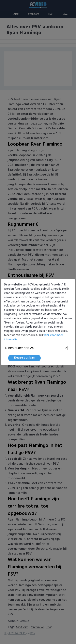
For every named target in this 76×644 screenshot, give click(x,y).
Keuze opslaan (24, 358)
